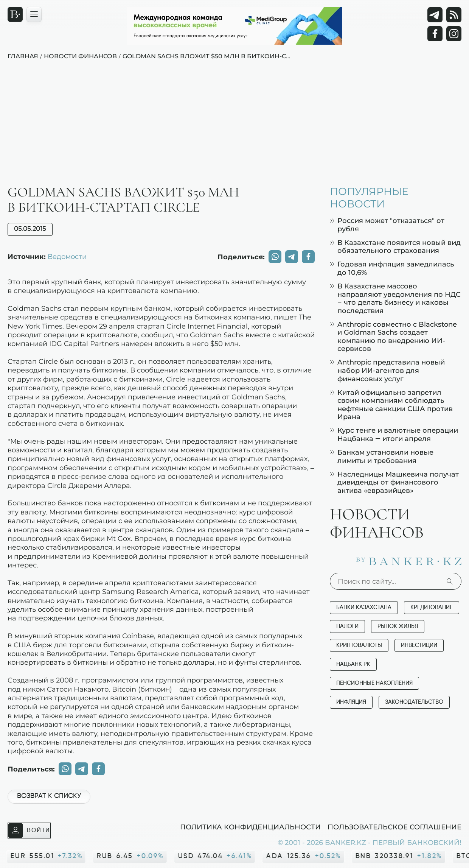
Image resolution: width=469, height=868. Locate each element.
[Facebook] (435, 34)
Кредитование (432, 607)
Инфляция (351, 702)
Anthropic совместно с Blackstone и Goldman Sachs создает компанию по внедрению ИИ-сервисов (393, 337)
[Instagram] (454, 34)
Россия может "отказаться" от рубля (387, 225)
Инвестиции (419, 645)
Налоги (347, 626)
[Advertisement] (234, 128)
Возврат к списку (49, 796)
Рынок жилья (398, 626)
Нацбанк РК (353, 664)
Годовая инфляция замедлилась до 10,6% (392, 268)
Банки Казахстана (364, 607)
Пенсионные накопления (374, 683)
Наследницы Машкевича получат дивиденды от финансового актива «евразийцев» (394, 482)
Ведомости (67, 256)
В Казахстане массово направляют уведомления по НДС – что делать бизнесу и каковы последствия (395, 298)
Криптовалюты (359, 645)
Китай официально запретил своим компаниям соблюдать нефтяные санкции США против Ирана (391, 405)
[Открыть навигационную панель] (34, 14)
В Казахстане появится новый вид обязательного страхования (395, 247)
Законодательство (414, 702)
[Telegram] (435, 15)
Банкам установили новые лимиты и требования (382, 456)
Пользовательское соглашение (394, 827)
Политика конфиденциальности (250, 827)
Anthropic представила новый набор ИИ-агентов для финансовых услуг (387, 370)
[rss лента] (454, 15)
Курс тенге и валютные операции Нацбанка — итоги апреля (394, 434)
